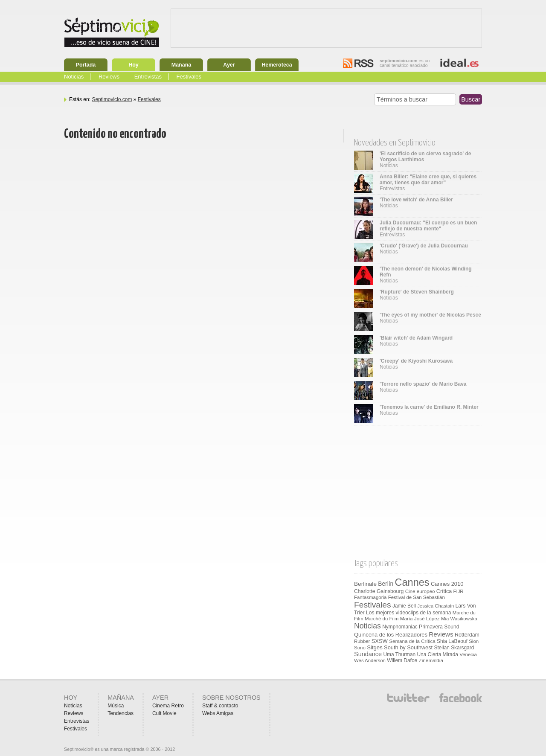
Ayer (229, 65)
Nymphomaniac (400, 627)
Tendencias (121, 713)
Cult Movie (164, 713)
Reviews (109, 77)
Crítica (444, 591)
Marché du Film (382, 619)
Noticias (74, 77)
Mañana (182, 65)
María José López (420, 618)
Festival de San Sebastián (417, 597)
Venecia (468, 654)
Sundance (368, 654)
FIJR (459, 591)
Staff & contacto (220, 706)
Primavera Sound (439, 627)
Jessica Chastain (436, 606)
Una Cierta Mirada (437, 654)
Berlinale (365, 584)
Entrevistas (148, 77)
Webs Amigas (218, 713)
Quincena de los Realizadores (391, 635)
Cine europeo (420, 591)
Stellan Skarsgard (454, 648)
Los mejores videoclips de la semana (409, 613)
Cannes (412, 582)
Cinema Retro (168, 706)
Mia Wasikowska (459, 619)
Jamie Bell (404, 606)
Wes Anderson (370, 660)
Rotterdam (467, 635)
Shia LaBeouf (452, 641)
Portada (86, 65)
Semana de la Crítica (412, 641)
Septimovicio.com (112, 99)
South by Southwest (408, 647)
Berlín (386, 584)
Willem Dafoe (402, 660)
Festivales (189, 77)
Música (116, 706)
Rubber (362, 641)
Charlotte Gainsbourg (379, 591)
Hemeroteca (277, 65)
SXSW (380, 641)
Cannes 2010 (447, 584)
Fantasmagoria (370, 597)
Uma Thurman (399, 654)
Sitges (375, 647)
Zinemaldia (431, 660)
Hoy (134, 65)
